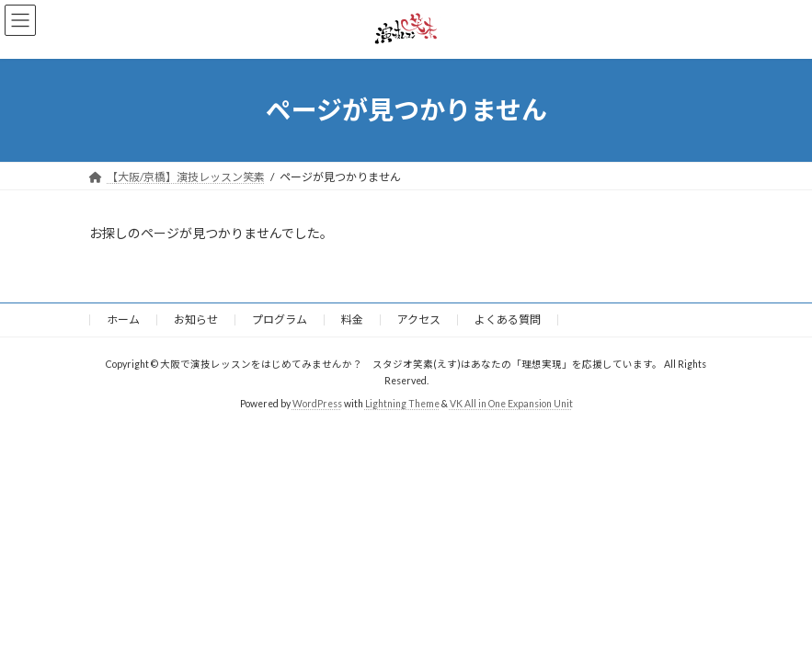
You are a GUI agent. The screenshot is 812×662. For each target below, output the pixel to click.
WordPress (317, 403)
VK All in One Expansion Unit (511, 403)
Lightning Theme (402, 403)
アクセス (419, 320)
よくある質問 (508, 320)
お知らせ (196, 320)
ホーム (123, 320)
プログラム (280, 320)
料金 (352, 320)
